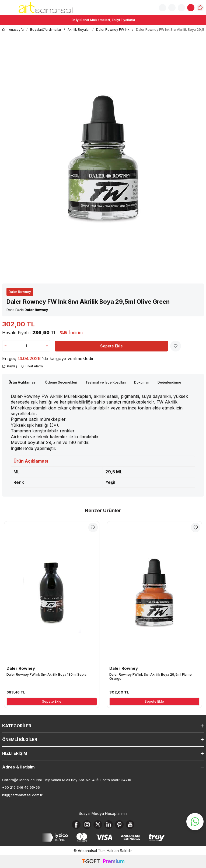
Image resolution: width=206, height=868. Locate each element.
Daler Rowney (20, 292)
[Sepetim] (191, 8)
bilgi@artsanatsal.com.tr (22, 795)
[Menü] (6, 7)
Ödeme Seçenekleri (61, 382)
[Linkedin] (109, 825)
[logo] (46, 8)
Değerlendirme (169, 382)
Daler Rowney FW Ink (113, 30)
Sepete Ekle (111, 346)
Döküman (142, 382)
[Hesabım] (181, 8)
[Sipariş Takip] (172, 8)
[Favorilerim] (200, 8)
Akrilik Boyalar (79, 30)
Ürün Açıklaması (23, 382)
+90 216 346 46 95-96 (21, 787)
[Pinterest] (119, 825)
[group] (103, 158)
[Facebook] (76, 825)
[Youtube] (130, 825)
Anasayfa (13, 30)
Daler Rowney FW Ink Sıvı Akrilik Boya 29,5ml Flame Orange (151, 677)
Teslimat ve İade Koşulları (106, 382)
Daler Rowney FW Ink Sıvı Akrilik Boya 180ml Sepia (46, 674)
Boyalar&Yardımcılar (46, 30)
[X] (98, 825)
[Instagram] (87, 825)
